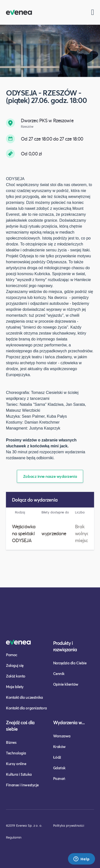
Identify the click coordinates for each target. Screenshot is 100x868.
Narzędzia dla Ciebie (70, 663)
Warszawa (62, 736)
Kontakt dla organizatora (26, 708)
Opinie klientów (66, 684)
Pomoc (12, 655)
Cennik (59, 674)
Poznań (59, 778)
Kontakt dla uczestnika (24, 697)
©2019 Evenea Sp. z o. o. (24, 825)
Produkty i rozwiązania (65, 646)
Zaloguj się (15, 665)
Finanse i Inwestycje (22, 785)
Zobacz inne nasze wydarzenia (50, 476)
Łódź (57, 757)
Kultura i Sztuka (19, 774)
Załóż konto (16, 676)
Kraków (59, 747)
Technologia (16, 753)
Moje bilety (15, 687)
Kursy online (16, 764)
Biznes (11, 742)
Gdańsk (59, 768)
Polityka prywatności (69, 825)
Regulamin (14, 837)
